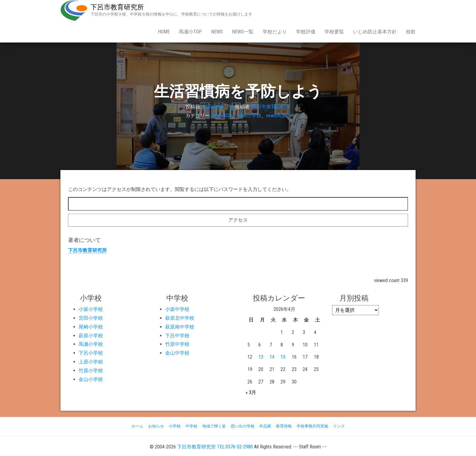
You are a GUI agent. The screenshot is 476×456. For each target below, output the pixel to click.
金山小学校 (91, 379)
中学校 (191, 426)
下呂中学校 (177, 336)
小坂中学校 (177, 309)
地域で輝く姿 (214, 426)
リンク (339, 426)
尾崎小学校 (91, 327)
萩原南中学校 (180, 327)
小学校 (175, 426)
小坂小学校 (91, 309)
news (217, 32)
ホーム (137, 426)
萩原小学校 (91, 336)
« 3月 (251, 392)
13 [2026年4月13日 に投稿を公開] (261, 357)
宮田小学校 (91, 318)
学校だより (275, 32)
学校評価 (306, 32)
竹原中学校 (177, 344)
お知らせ (156, 426)
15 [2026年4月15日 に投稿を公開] (283, 357)
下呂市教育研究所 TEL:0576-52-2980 (215, 447)
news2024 (222, 116)
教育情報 (284, 426)
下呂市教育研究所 (117, 7)
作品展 (265, 426)
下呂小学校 (91, 353)
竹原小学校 (91, 371)
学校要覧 (334, 32)
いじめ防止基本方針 (375, 32)
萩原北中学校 (180, 318)
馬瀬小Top (190, 32)
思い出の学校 (243, 426)
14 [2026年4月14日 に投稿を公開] (272, 357)
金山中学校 (177, 353)
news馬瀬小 (279, 116)
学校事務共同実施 (312, 426)
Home (164, 32)
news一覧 (243, 32)
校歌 (411, 32)
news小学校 (249, 116)
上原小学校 (91, 362)
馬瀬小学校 (91, 344)
